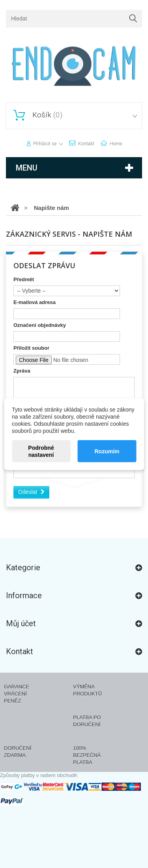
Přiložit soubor (31, 348)
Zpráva (22, 371)
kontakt (86, 144)
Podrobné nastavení (41, 451)
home (116, 144)
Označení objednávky (40, 325)
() (46, 115)
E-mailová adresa (35, 302)
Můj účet (21, 623)
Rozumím (107, 451)
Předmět (24, 279)
